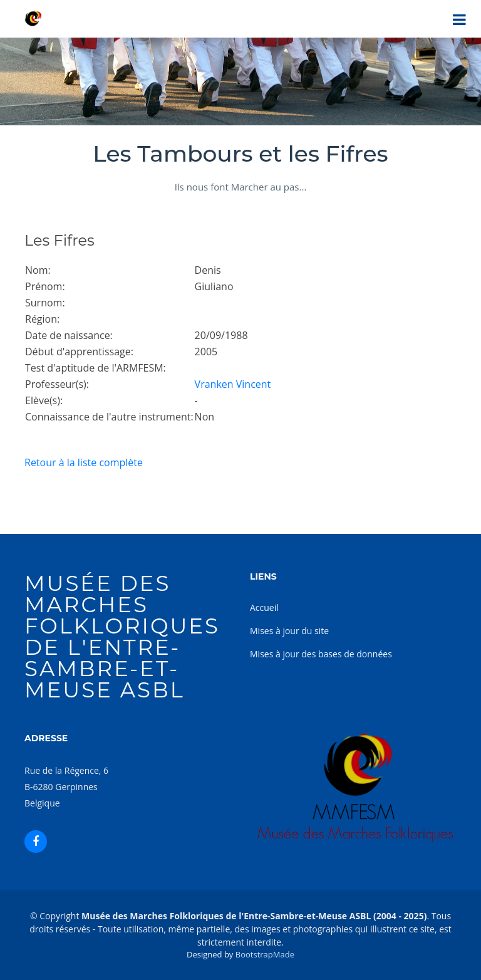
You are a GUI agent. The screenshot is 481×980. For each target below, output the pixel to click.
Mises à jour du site (289, 631)
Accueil (264, 607)
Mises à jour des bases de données (321, 654)
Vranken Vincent (233, 384)
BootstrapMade (265, 954)
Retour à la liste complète (84, 462)
